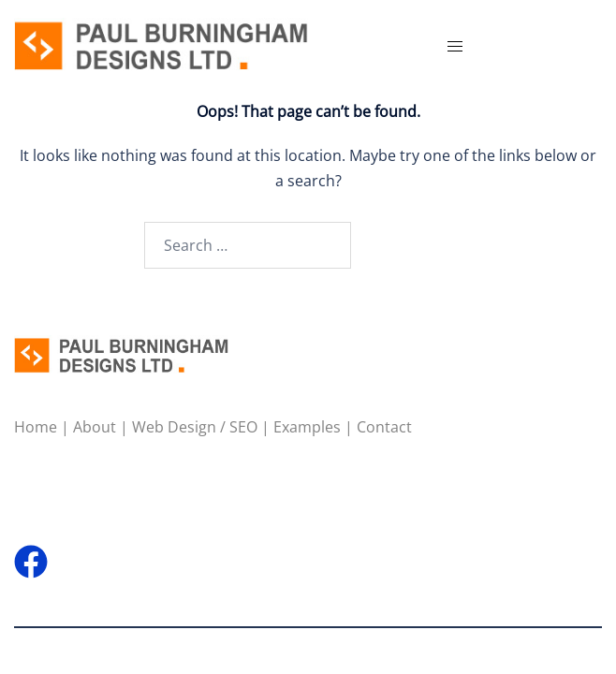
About (95, 427)
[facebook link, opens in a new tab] (31, 550)
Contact (384, 427)
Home (36, 427)
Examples (307, 427)
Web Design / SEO (195, 427)
